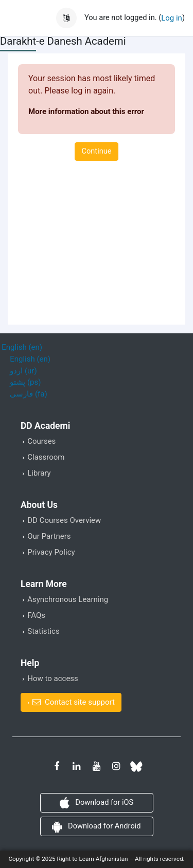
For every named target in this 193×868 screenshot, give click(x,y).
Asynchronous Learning (68, 599)
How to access (53, 678)
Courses (41, 441)
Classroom (46, 457)
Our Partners (49, 536)
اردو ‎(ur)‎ (23, 371)
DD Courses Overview (64, 520)
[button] (66, 18)
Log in (172, 18)
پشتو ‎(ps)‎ (25, 382)
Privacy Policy (51, 552)
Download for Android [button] (96, 826)
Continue (96, 151)
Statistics (43, 631)
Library (39, 473)
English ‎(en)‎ (22, 347)
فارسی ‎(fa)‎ (28, 394)
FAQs (36, 615)
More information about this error (86, 111)
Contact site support (74, 702)
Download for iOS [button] (97, 803)
